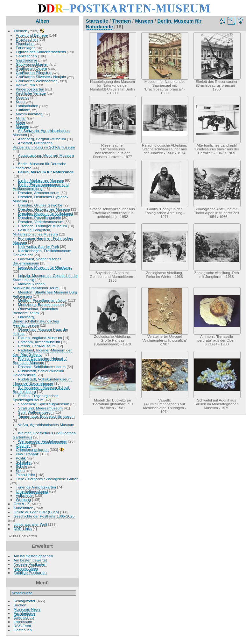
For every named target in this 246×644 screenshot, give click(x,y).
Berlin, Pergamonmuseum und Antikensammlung (41, 186)
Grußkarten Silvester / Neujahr (41, 77)
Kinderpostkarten (30, 89)
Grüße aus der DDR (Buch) (36, 512)
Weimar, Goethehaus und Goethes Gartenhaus (44, 435)
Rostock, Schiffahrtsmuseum (42, 367)
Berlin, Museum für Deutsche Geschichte (39, 166)
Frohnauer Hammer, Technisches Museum (43, 240)
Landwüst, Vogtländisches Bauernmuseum (37, 261)
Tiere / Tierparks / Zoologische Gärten (47, 479)
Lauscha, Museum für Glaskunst (45, 267)
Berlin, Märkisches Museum (41, 180)
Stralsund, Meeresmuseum (41, 408)
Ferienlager (25, 48)
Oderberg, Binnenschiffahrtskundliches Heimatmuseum (36, 321)
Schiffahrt (24, 462)
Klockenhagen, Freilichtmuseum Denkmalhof (42, 253)
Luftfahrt (23, 110)
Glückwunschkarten (32, 64)
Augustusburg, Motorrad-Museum (46, 155)
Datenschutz (24, 617)
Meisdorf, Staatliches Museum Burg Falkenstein (45, 294)
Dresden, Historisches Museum (44, 209)
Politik (21, 458)
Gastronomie (27, 60)
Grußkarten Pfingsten (34, 72)
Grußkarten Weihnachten (37, 81)
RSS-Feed (22, 626)
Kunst (21, 101)
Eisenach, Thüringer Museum (42, 226)
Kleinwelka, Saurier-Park (39, 246)
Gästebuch (23, 630)
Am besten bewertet (30, 560)
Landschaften (27, 106)
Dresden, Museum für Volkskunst (46, 213)
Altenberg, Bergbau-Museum (42, 139)
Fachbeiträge (25, 613)
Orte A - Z (22, 504)
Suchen (20, 605)
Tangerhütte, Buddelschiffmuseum (46, 416)
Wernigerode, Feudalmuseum (43, 441)
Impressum (23, 622)
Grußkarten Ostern (32, 68)
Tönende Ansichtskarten (36, 487)
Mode (21, 122)
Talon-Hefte (25, 475)
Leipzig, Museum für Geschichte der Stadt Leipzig (45, 278)
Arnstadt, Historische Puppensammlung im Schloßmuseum (44, 145)
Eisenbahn (25, 43)
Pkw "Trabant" (28, 454)
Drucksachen (27, 39)
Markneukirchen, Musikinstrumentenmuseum (36, 286)
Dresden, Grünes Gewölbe (40, 205)
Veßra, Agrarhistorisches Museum (46, 425)
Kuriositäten (24, 508)
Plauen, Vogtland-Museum (40, 338)
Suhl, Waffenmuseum (36, 412)
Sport (20, 470)
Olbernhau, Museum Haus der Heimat (40, 331)
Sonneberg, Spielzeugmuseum (44, 404)
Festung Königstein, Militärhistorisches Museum (35, 232)
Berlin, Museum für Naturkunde (46, 172)
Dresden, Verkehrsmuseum (41, 222)
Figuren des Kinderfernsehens (41, 52)
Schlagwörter (25, 601)
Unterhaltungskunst (32, 491)
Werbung (24, 499)
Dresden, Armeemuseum (39, 193)
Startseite (97, 21)
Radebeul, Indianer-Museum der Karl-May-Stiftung (42, 352)
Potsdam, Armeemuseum (40, 342)
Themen (21, 31)
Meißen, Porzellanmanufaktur (43, 300)
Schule (22, 466)
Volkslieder (25, 495)
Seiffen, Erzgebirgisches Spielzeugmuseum (35, 398)
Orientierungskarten (32, 449)
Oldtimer (24, 445)
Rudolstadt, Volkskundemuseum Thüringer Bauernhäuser (42, 381)
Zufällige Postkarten (30, 572)
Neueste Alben (26, 568)
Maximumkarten (29, 114)
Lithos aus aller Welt (31, 524)
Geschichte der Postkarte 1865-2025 (44, 516)
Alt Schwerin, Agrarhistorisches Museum (41, 133)
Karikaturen (25, 85)
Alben (42, 21)
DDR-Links (23, 528)
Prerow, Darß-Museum (37, 346)
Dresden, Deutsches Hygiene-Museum (40, 199)
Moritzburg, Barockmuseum (41, 304)
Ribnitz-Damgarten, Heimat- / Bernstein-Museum (40, 360)
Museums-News (27, 609)
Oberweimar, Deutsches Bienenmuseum (35, 311)
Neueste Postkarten (30, 564)
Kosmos (23, 97)
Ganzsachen (26, 56)
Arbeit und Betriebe (32, 35)
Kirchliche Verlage (31, 93)
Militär (21, 118)
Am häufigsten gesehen (33, 556)
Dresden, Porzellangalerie (40, 217)
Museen (23, 126)
